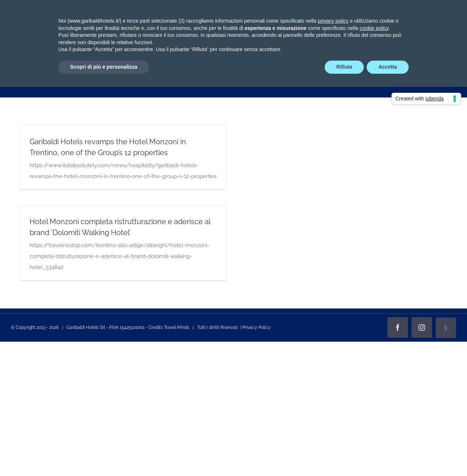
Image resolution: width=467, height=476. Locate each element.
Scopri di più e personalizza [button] (104, 67)
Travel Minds (177, 327)
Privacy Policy (256, 327)
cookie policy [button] (374, 28)
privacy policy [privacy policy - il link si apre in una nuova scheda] (333, 21)
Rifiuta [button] (344, 67)
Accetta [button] (388, 67)
